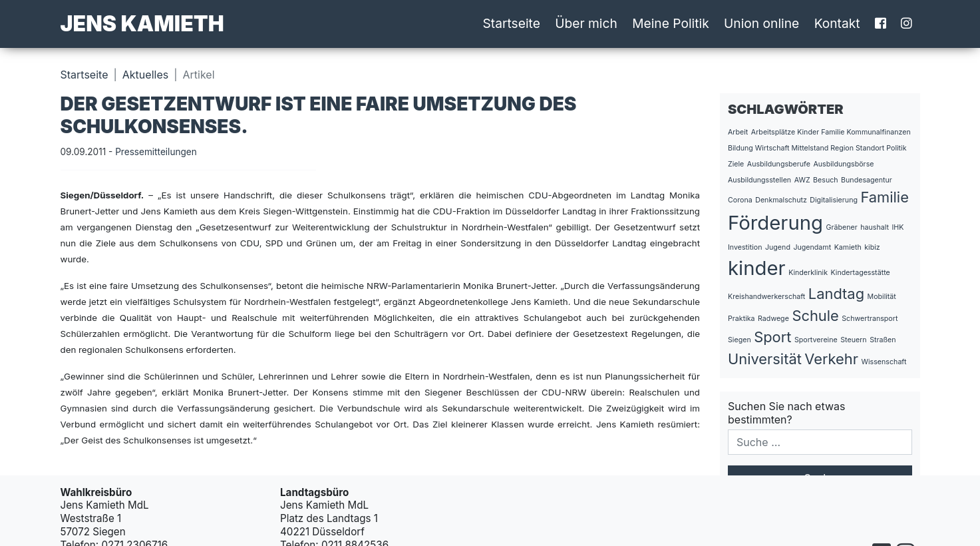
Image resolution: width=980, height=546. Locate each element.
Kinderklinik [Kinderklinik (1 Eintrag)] (808, 273)
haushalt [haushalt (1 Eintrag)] (875, 227)
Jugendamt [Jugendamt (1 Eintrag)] (812, 247)
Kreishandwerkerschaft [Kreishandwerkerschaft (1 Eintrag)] (766, 297)
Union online (761, 23)
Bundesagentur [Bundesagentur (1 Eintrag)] (867, 180)
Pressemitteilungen (156, 152)
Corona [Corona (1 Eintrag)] (740, 200)
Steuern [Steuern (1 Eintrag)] (853, 340)
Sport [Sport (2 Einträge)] (772, 337)
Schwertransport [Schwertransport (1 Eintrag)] (870, 319)
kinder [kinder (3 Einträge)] (757, 268)
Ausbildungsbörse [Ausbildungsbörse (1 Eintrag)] (843, 164)
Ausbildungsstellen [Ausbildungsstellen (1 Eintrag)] (759, 180)
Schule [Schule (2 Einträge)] (815, 316)
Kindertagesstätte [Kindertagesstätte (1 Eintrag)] (860, 273)
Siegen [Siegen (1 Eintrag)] (739, 340)
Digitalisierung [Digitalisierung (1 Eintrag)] (834, 200)
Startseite (512, 23)
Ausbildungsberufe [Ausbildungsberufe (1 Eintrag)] (779, 164)
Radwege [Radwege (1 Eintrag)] (773, 319)
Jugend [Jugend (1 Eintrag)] (778, 247)
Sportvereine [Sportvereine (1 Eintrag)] (816, 340)
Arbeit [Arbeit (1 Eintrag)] (738, 132)
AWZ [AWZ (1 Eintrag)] (802, 180)
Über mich (586, 23)
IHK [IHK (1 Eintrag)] (898, 227)
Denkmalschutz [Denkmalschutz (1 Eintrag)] (781, 200)
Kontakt (837, 23)
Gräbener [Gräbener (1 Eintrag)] (842, 227)
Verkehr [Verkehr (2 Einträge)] (831, 359)
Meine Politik (671, 23)
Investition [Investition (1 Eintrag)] (745, 247)
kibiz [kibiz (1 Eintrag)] (872, 247)
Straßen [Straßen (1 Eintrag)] (883, 340)
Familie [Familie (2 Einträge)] (884, 197)
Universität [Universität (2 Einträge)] (765, 359)
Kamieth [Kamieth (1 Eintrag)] (848, 247)
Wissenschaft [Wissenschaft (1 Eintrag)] (884, 362)
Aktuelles (145, 75)
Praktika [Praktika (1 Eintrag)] (741, 319)
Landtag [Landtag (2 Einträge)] (836, 294)
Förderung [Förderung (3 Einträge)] (775, 223)
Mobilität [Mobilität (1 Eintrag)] (882, 297)
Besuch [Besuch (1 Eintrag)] (826, 180)
